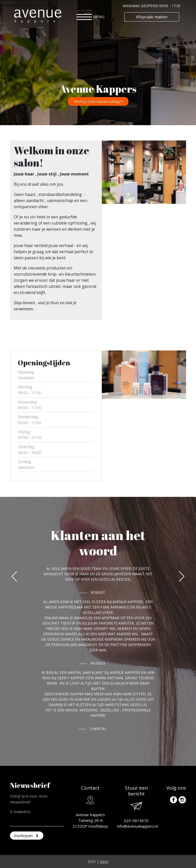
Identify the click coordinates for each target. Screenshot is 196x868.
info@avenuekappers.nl (137, 826)
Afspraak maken (152, 17)
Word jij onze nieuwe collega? (98, 101)
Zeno (104, 861)
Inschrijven (27, 836)
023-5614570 (136, 820)
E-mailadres (20, 812)
